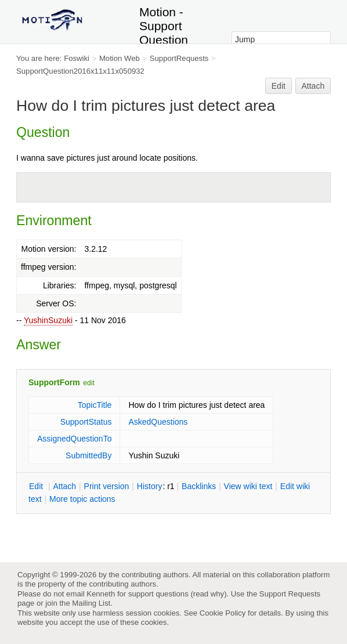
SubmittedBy (88, 455)
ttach (64, 486)
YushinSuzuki (48, 320)
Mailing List (91, 603)
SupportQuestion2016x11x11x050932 (80, 71)
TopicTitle (95, 405)
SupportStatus (86, 422)
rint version (107, 486)
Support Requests (290, 594)
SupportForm (54, 382)
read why (209, 594)
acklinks (199, 486)
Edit (279, 86)
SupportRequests (179, 58)
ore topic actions (82, 499)
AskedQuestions (158, 422)
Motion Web (120, 58)
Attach (313, 86)
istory (150, 486)
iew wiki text (248, 486)
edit (88, 383)
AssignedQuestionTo (74, 439)
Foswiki (77, 58)
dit (37, 486)
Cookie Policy (223, 613)
